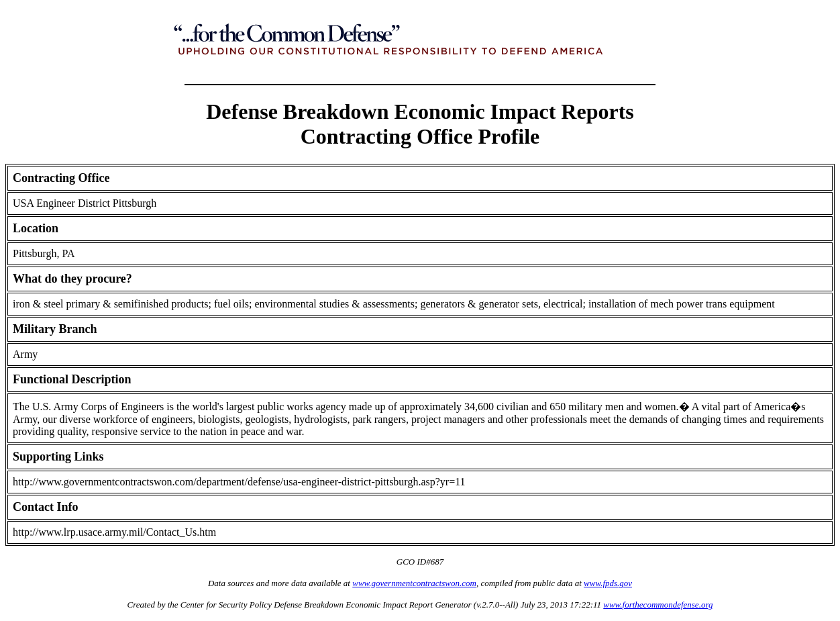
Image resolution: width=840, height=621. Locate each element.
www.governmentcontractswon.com (414, 583)
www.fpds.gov (608, 583)
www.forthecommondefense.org (658, 605)
